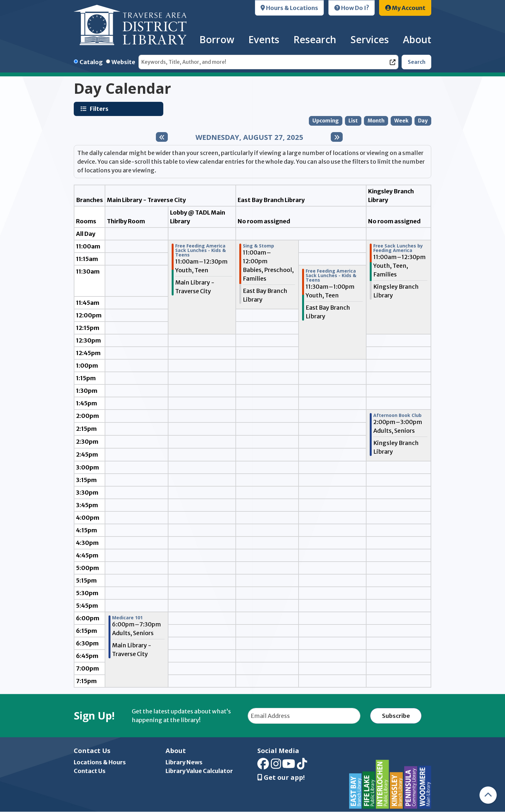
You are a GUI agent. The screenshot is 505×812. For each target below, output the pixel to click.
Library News (184, 762)
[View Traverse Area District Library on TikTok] (302, 766)
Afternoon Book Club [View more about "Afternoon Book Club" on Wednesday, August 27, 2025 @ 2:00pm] (397, 415)
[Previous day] (162, 137)
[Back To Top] (488, 795)
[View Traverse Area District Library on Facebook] (263, 766)
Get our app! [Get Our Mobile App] (281, 778)
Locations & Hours (100, 762)
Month (376, 121)
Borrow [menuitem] (217, 39)
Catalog (91, 62)
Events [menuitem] (264, 39)
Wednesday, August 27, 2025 (249, 137)
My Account (405, 8)
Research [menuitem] (315, 39)
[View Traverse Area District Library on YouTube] (289, 766)
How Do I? (352, 8)
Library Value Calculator (199, 771)
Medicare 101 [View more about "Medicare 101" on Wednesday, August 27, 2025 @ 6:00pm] (127, 618)
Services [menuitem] (370, 39)
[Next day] (337, 137)
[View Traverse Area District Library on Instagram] (276, 766)
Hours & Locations (289, 8)
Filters (100, 109)
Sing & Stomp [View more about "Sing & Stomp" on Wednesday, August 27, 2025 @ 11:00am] (258, 246)
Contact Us (90, 771)
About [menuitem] (417, 39)
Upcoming (326, 121)
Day (423, 121)
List (353, 121)
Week (401, 121)
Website (123, 62)
